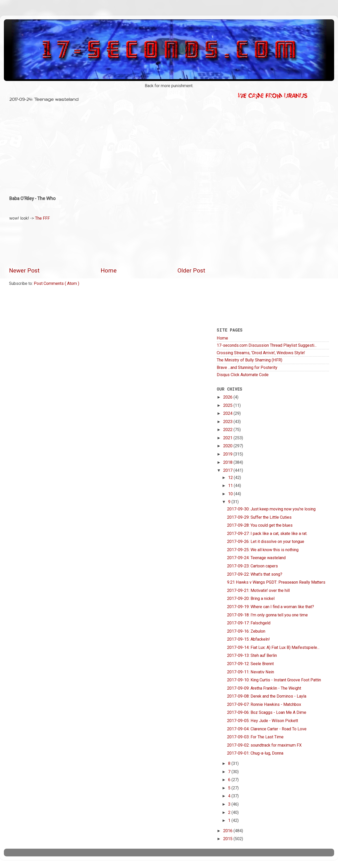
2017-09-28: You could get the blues (260, 525)
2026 (228, 397)
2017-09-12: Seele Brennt (250, 664)
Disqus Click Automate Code (243, 375)
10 (231, 494)
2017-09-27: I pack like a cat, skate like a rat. (267, 534)
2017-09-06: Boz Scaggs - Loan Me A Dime (267, 712)
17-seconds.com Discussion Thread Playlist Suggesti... (267, 345)
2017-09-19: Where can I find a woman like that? (271, 607)
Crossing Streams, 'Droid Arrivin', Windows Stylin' (261, 353)
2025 (228, 405)
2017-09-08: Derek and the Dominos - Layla (267, 696)
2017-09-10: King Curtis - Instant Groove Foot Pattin (274, 680)
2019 (228, 454)
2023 (228, 422)
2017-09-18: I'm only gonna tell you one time (267, 615)
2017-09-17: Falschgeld (249, 623)
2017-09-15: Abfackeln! (248, 639)
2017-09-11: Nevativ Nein (251, 672)
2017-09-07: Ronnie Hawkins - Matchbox (264, 704)
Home (109, 271)
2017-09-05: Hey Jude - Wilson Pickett (263, 721)
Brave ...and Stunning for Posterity (247, 367)
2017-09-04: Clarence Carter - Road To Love (267, 729)
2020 (228, 446)
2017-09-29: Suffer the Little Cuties (259, 517)
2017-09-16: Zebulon (246, 631)
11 (231, 486)
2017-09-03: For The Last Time (255, 737)
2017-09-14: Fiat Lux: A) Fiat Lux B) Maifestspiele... (273, 647)
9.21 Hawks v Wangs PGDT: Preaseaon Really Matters (276, 582)
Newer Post (24, 271)
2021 (228, 438)
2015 (228, 839)
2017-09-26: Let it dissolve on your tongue (266, 542)
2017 (228, 470)
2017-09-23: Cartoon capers (252, 566)
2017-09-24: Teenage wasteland (256, 558)
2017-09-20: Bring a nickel (251, 598)
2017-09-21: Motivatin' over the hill (258, 590)
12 (231, 478)
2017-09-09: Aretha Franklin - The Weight (264, 688)
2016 (228, 831)
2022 (228, 430)
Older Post (191, 271)
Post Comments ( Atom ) (57, 283)
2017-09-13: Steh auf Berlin (252, 655)
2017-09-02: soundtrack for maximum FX (264, 745)
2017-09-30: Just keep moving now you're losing (271, 509)
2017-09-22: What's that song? (255, 574)
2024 (228, 413)
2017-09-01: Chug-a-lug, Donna (255, 753)
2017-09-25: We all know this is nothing (263, 550)
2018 (228, 462)
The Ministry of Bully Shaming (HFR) (250, 360)
